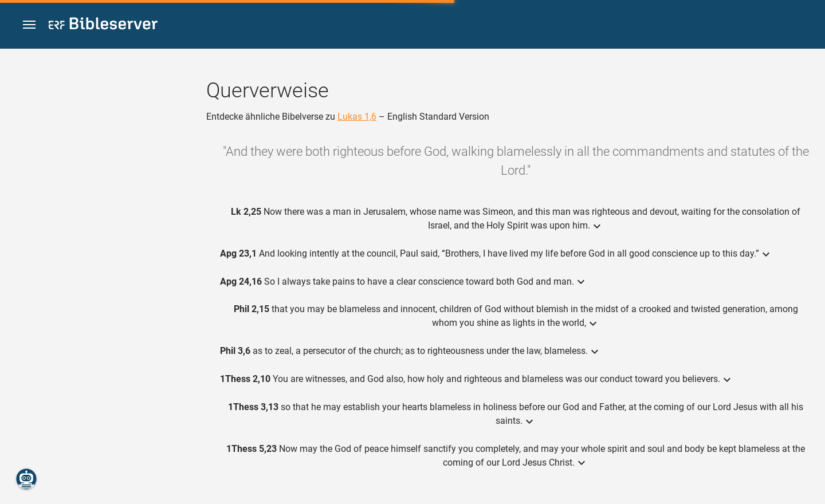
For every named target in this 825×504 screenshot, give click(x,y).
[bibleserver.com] (103, 25)
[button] (29, 25)
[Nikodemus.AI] (26, 479)
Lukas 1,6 (357, 117)
